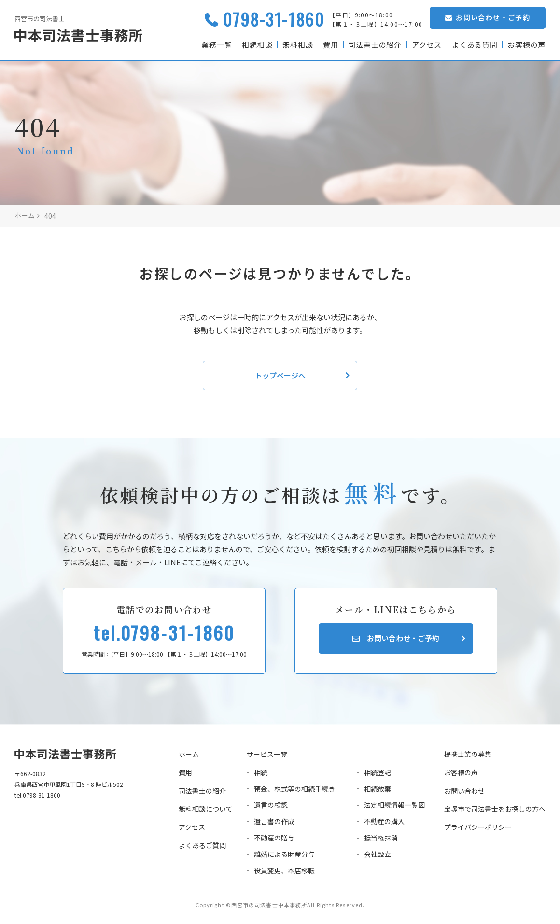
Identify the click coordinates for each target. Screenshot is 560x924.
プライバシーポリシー (478, 827)
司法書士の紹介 (374, 45)
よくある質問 (474, 45)
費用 (330, 45)
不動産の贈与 (274, 838)
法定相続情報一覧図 (394, 805)
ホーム (189, 754)
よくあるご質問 (202, 845)
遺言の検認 (271, 805)
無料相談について (206, 809)
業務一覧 (216, 45)
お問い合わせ (464, 791)
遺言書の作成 (274, 821)
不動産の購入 (384, 821)
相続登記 (378, 772)
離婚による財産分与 (284, 854)
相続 (261, 772)
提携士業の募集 (468, 754)
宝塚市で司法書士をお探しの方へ (495, 809)
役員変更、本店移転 (284, 870)
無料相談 (297, 45)
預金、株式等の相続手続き (294, 789)
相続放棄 (378, 789)
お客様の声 (526, 45)
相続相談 (256, 45)
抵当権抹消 (381, 838)
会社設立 (378, 854)
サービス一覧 (267, 754)
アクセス (426, 45)
